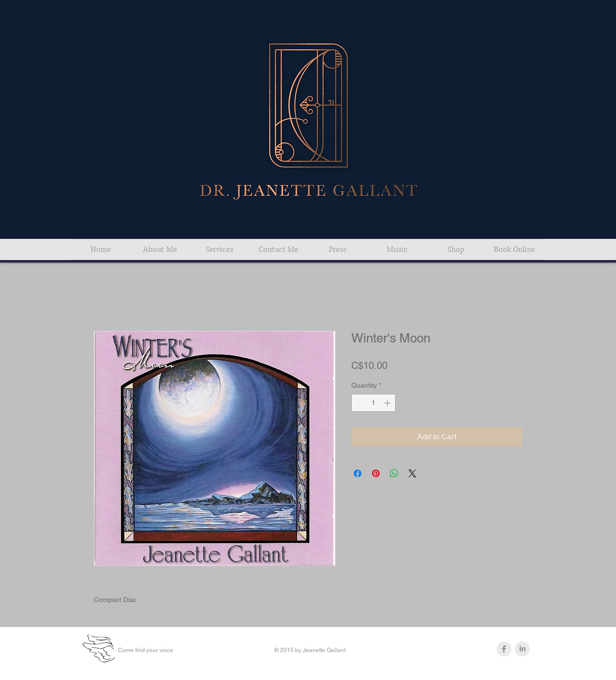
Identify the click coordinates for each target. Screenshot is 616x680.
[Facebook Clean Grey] (504, 649)
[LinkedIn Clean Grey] (522, 649)
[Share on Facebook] (358, 473)
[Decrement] (359, 403)
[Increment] (388, 403)
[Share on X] (412, 473)
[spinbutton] (373, 403)
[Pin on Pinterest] (376, 473)
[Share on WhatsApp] (394, 473)
